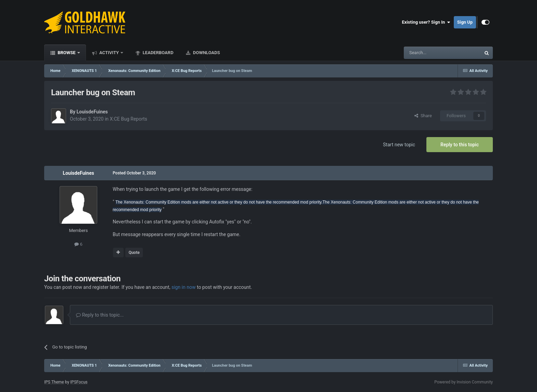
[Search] (426, 53)
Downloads (206, 53)
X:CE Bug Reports (129, 119)
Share (423, 116)
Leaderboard (157, 53)
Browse (67, 53)
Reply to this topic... (100, 315)
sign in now (184, 287)
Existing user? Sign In (426, 22)
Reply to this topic (460, 145)
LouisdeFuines (92, 112)
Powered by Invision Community (464, 382)
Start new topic (399, 145)
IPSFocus (79, 382)
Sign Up (465, 22)
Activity (109, 53)
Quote (134, 253)
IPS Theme (54, 382)
